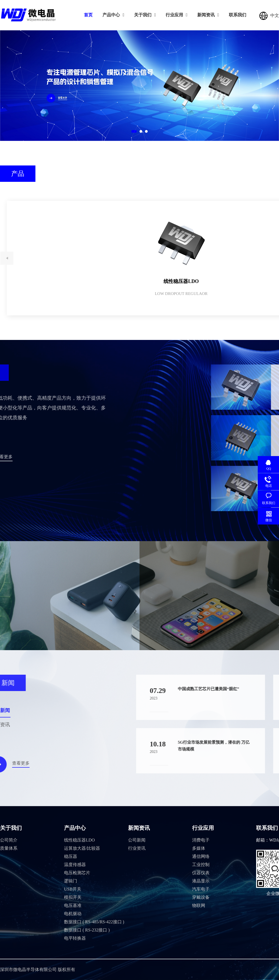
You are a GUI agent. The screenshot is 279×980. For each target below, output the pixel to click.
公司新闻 (137, 840)
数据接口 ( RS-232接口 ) (87, 930)
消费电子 (201, 840)
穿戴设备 (201, 897)
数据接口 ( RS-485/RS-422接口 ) (94, 922)
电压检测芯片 (77, 873)
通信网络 (201, 856)
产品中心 (113, 15)
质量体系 (9, 848)
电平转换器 (75, 938)
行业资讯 (137, 848)
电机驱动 (73, 914)
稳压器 (71, 856)
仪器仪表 (201, 873)
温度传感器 (75, 865)
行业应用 (177, 15)
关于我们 (145, 15)
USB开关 (73, 889)
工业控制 (201, 865)
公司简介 (9, 840)
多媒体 (199, 848)
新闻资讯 (208, 15)
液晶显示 (201, 881)
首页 (88, 15)
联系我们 (238, 15)
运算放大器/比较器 (82, 848)
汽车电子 (201, 889)
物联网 (199, 905)
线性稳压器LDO (79, 840)
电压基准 (73, 905)
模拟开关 (73, 897)
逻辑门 (71, 881)
